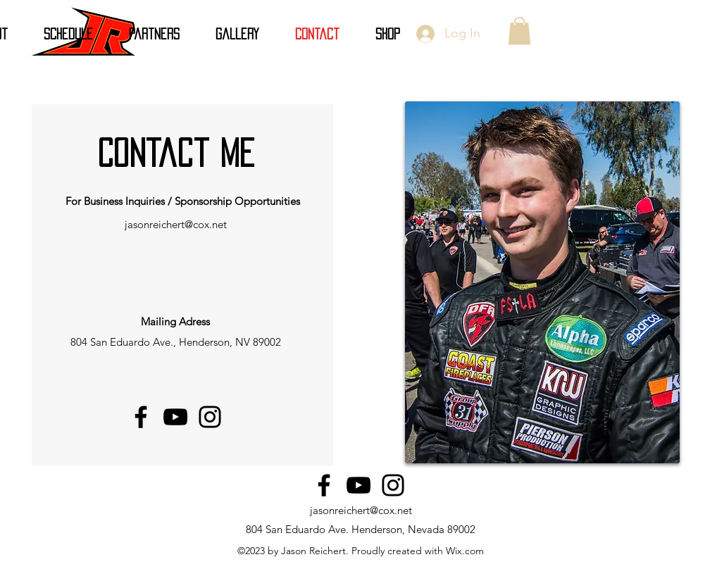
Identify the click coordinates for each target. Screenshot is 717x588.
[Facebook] (141, 417)
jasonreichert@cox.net (176, 224)
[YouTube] (175, 417)
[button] (519, 31)
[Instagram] (210, 417)
